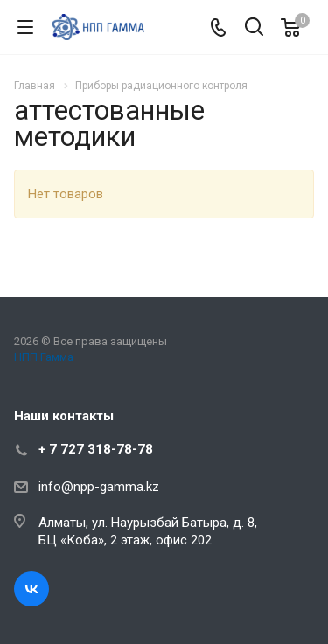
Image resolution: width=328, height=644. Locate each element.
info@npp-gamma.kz (99, 487)
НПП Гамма (44, 357)
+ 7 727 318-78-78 (96, 449)
